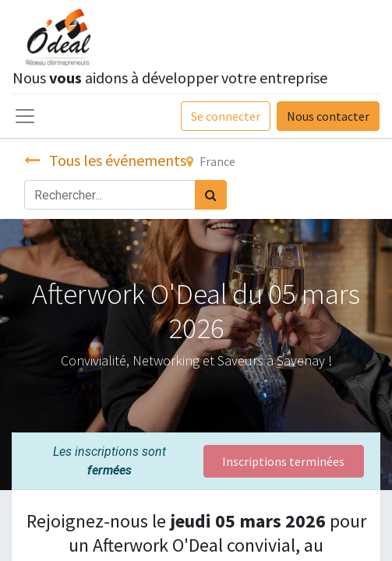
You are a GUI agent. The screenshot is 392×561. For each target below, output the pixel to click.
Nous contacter (328, 116)
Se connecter (226, 116)
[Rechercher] (211, 195)
